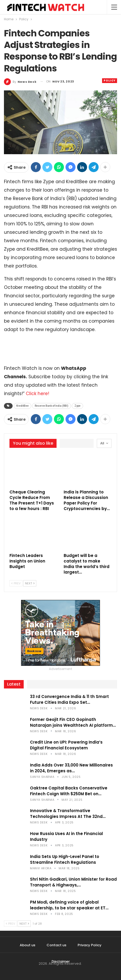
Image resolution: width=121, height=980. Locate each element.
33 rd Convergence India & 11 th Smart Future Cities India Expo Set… (69, 699)
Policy (110, 81)
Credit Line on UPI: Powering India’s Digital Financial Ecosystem (66, 745)
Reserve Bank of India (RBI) (52, 406)
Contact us (56, 945)
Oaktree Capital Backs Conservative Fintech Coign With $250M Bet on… (69, 791)
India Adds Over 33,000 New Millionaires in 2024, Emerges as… (71, 768)
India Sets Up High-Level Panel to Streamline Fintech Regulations (65, 859)
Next (30, 583)
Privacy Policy (90, 945)
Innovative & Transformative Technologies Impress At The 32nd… (68, 814)
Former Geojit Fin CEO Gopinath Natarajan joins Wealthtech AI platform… (73, 722)
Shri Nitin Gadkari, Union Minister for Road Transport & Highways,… (73, 882)
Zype (77, 406)
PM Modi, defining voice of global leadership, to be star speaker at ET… (69, 905)
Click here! (37, 394)
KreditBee (22, 406)
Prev (16, 583)
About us (27, 945)
